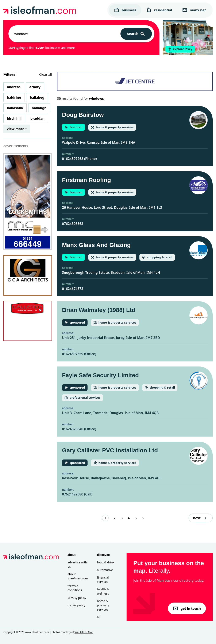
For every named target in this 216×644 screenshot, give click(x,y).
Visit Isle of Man (84, 632)
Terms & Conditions (75, 588)
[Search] (136, 34)
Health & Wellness (103, 591)
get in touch (187, 608)
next (201, 518)
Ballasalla (15, 108)
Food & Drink (106, 562)
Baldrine (14, 97)
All (99, 617)
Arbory (35, 87)
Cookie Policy (76, 605)
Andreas (14, 87)
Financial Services (103, 580)
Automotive (105, 570)
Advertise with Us (77, 564)
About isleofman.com (78, 576)
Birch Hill (14, 118)
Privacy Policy (77, 598)
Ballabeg (37, 97)
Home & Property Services (103, 605)
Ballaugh (39, 108)
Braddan (37, 118)
